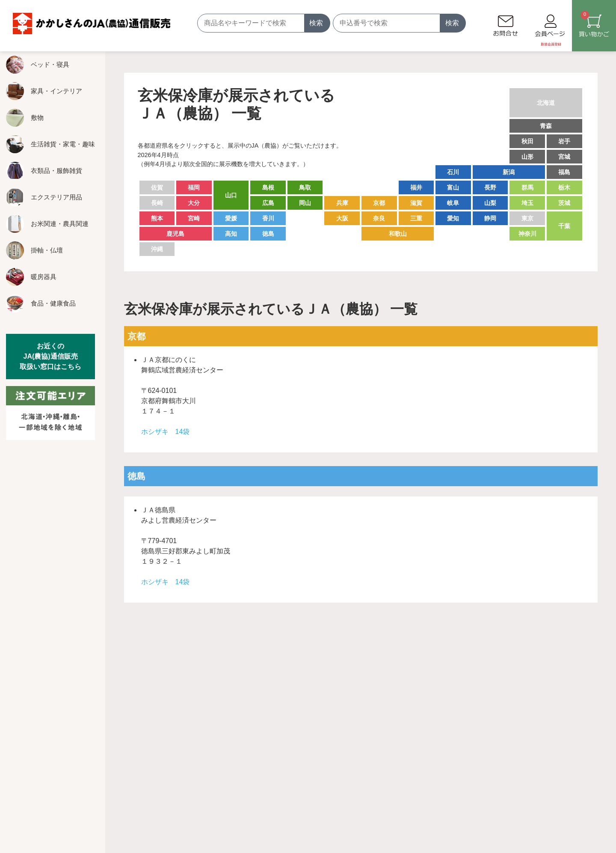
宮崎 (194, 218)
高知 (231, 234)
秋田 (527, 141)
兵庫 (342, 203)
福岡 (194, 187)
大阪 (342, 218)
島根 (268, 187)
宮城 (564, 157)
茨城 (564, 203)
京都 (379, 203)
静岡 (490, 218)
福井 (416, 187)
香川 (268, 218)
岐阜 (453, 203)
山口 (231, 195)
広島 (268, 203)
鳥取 (305, 187)
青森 (546, 126)
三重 (416, 218)
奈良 (379, 218)
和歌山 (398, 234)
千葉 (564, 226)
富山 (453, 187)
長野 (490, 187)
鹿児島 (175, 234)
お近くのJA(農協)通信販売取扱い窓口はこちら (50, 356)
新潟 (509, 172)
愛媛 (231, 218)
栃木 (564, 187)
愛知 (453, 218)
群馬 (527, 187)
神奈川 (527, 234)
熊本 (157, 218)
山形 (527, 157)
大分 (194, 203)
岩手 (564, 141)
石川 (453, 172)
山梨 (490, 203)
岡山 (305, 203)
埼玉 (527, 203)
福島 (564, 172)
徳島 (268, 234)
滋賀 (416, 203)
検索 (316, 23)
